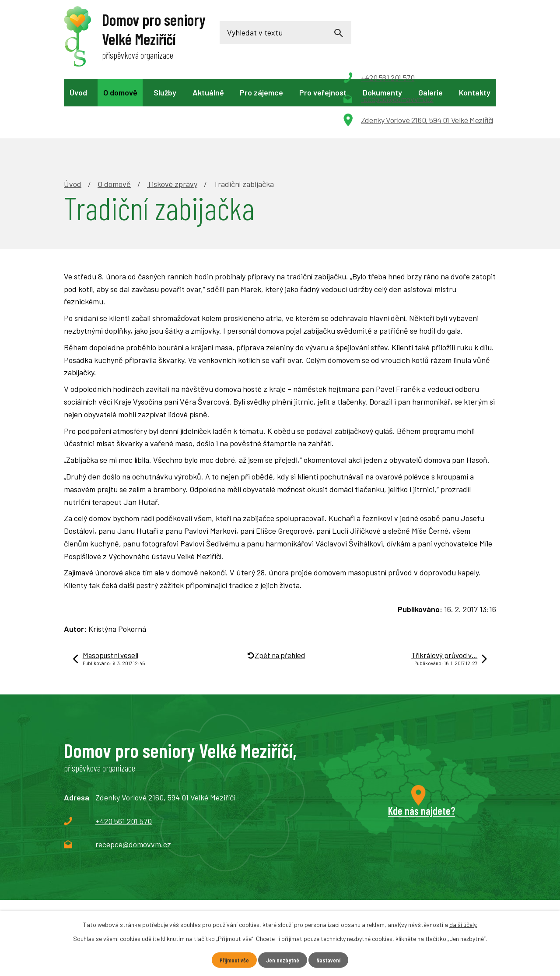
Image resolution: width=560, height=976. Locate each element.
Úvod (78, 92)
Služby (165, 92)
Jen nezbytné (283, 960)
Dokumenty (382, 92)
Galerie (430, 92)
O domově (120, 92)
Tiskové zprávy (172, 123)
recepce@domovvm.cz (133, 784)
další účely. (463, 925)
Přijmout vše (234, 960)
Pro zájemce (261, 92)
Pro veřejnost (323, 92)
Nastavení (328, 960)
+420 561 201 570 (124, 761)
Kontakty (475, 92)
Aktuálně (208, 92)
